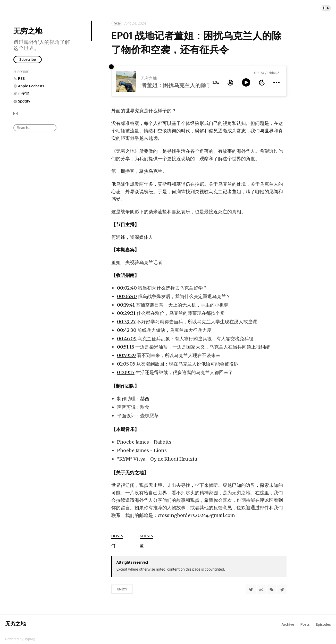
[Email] (15, 113)
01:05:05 (126, 364)
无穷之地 (28, 31)
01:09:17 (126, 372)
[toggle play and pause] (246, 82)
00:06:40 (127, 296)
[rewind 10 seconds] (230, 82)
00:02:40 (127, 288)
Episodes (324, 624)
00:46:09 (127, 339)
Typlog (30, 639)
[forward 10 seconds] (262, 82)
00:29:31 (126, 313)
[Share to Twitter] (251, 589)
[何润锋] (113, 546)
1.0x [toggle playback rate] (216, 82)
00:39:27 (126, 322)
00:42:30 (127, 330)
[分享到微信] (272, 589)
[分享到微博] (261, 589)
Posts (305, 624)
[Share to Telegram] (282, 589)
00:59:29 (126, 355)
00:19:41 (126, 305)
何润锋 (118, 237)
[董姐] (142, 546)
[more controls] (276, 82)
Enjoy (122, 589)
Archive (288, 624)
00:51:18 (126, 347)
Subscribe (28, 59)
